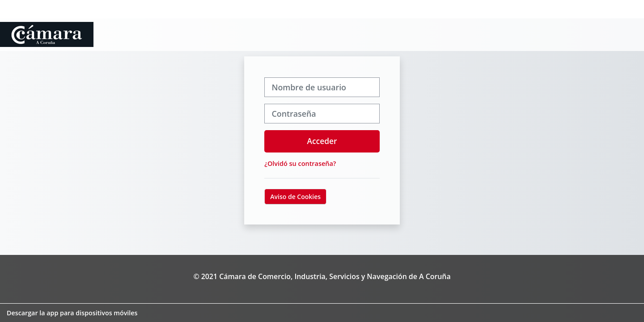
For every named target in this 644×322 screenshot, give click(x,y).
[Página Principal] (47, 34)
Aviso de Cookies (295, 197)
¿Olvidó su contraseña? (300, 163)
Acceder (322, 141)
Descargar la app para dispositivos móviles (72, 313)
